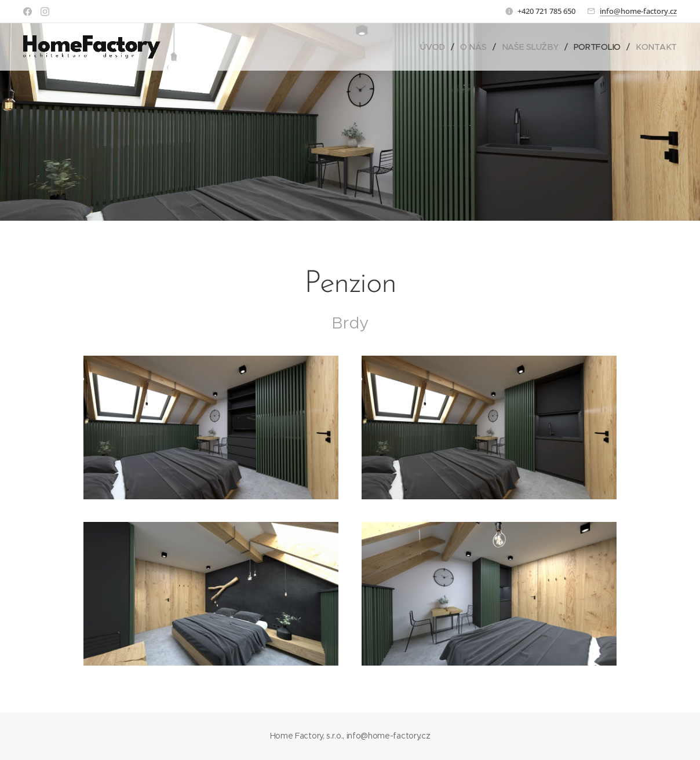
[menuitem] (436, 47)
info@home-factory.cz (638, 11)
